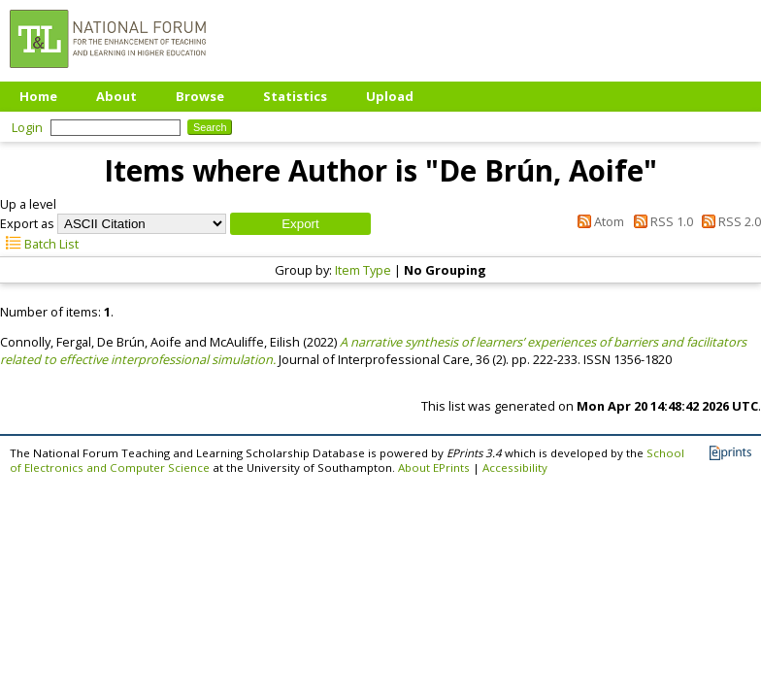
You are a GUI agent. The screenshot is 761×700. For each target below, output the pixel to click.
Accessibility (515, 467)
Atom (598, 221)
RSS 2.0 (728, 221)
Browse (200, 96)
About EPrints (434, 467)
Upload (390, 96)
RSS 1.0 (660, 221)
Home (38, 96)
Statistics (295, 96)
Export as (27, 223)
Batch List (39, 244)
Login (27, 127)
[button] (300, 224)
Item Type (363, 270)
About (116, 96)
